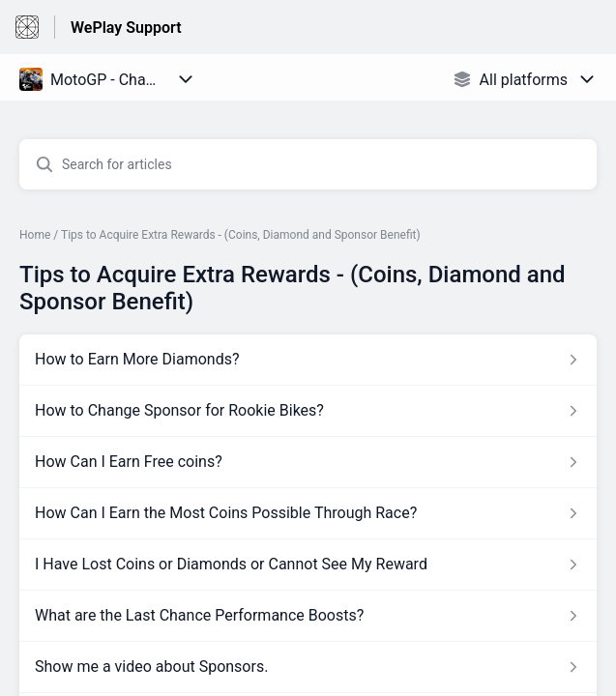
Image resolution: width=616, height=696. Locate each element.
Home (35, 235)
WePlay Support (126, 28)
